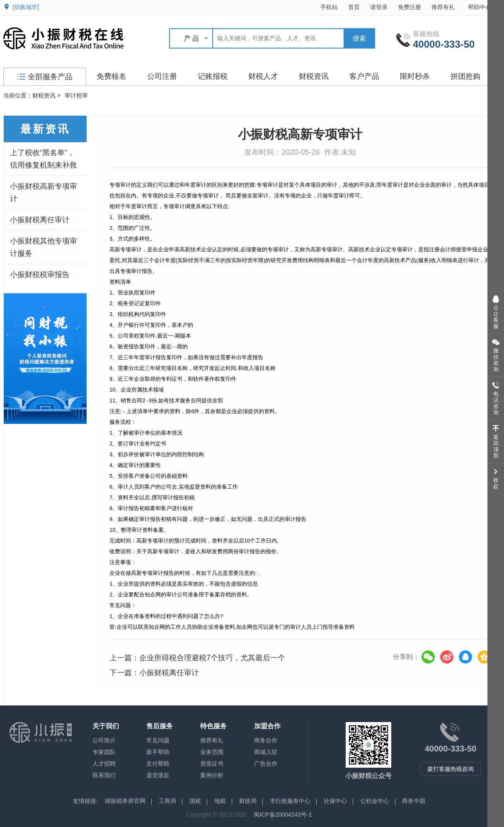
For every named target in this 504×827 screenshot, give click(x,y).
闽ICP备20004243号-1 (283, 815)
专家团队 (104, 752)
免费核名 (111, 76)
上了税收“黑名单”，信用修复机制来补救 (44, 159)
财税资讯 (314, 76)
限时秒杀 (415, 76)
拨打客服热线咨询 (451, 769)
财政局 (248, 801)
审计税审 (76, 95)
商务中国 (414, 801)
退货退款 (158, 775)
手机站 (329, 7)
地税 (220, 801)
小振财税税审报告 (40, 275)
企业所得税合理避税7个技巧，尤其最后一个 (212, 658)
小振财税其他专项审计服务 (44, 247)
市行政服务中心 (290, 801)
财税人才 (263, 76)
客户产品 (364, 76)
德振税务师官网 (125, 801)
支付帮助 (158, 764)
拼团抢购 (465, 76)
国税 (195, 801)
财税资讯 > (46, 95)
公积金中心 (375, 801)
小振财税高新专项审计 (44, 192)
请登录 (379, 7)
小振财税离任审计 (40, 220)
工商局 (167, 801)
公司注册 (162, 76)
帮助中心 (483, 7)
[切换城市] (26, 7)
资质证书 (212, 764)
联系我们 (104, 775)
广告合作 (266, 764)
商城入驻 (266, 752)
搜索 (359, 38)
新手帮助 (158, 752)
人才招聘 (104, 764)
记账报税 (213, 76)
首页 (354, 7)
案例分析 (212, 775)
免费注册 (409, 7)
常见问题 (158, 740)
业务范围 (212, 752)
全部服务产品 (45, 77)
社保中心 (335, 801)
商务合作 (266, 740)
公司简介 (104, 740)
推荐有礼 (443, 7)
